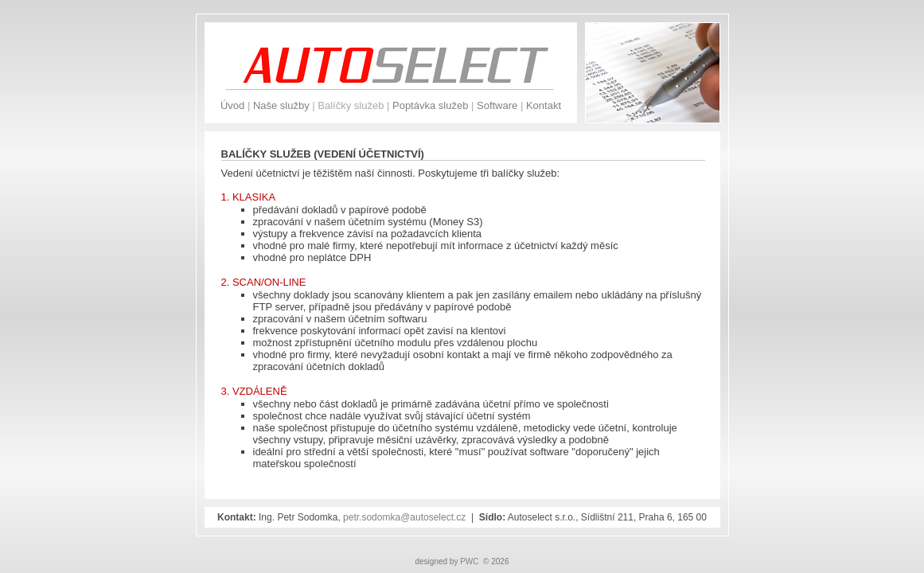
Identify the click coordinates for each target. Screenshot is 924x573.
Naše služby (281, 105)
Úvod (232, 105)
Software (497, 105)
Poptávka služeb (430, 105)
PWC (469, 561)
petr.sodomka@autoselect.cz (404, 517)
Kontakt (544, 105)
